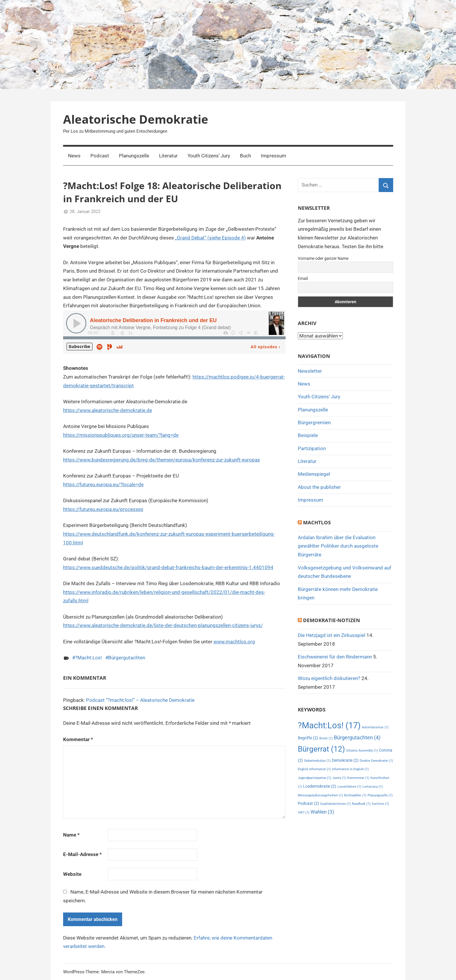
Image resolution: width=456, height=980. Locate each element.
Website (72, 874)
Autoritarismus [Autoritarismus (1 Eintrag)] (375, 727)
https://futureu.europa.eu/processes (103, 509)
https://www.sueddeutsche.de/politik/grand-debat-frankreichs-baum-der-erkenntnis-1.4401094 (168, 567)
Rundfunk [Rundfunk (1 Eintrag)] (361, 804)
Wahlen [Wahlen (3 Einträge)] (322, 812)
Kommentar (78, 739)
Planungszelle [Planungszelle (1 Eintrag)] (380, 795)
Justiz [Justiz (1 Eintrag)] (339, 778)
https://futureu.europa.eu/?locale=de (103, 484)
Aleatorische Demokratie (136, 119)
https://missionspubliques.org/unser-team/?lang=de (121, 435)
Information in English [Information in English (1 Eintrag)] (350, 769)
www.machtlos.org (234, 642)
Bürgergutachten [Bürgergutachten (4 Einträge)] (357, 738)
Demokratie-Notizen (332, 620)
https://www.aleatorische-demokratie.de (108, 410)
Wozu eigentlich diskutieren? (329, 678)
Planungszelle (134, 156)
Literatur (168, 156)
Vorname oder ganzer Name (323, 258)
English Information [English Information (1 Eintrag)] (314, 769)
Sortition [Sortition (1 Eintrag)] (380, 804)
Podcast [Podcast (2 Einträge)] (308, 803)
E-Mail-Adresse (82, 854)
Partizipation (312, 448)
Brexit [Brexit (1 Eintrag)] (326, 738)
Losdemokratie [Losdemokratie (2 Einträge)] (320, 786)
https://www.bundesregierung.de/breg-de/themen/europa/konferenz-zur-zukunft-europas (162, 460)
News (74, 156)
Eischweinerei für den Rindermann (335, 657)
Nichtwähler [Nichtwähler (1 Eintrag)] (355, 795)
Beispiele (308, 435)
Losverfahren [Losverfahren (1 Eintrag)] (349, 787)
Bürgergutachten (127, 658)
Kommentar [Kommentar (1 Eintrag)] (358, 778)
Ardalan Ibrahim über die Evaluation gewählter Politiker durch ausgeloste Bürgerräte (338, 546)
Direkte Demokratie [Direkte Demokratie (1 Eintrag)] (376, 761)
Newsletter (310, 371)
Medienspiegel (314, 474)
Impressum (274, 156)
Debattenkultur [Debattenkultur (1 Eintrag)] (317, 761)
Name (71, 835)
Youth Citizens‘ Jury (209, 156)
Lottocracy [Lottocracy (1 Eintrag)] (373, 787)
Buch (245, 156)
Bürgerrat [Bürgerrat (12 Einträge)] (321, 749)
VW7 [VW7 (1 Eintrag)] (304, 813)
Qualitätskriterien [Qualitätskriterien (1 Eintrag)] (335, 804)
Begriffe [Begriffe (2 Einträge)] (308, 738)
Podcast (100, 156)
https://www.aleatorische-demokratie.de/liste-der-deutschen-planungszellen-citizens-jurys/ (163, 625)
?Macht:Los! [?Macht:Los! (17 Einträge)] (329, 725)
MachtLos (317, 522)
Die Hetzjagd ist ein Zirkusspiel (332, 635)
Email (303, 278)
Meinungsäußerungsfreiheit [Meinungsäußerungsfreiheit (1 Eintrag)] (320, 795)
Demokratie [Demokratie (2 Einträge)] (345, 760)
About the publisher (319, 487)
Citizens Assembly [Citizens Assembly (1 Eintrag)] (362, 751)
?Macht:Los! (88, 658)
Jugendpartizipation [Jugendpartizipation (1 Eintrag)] (315, 778)
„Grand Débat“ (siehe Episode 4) (210, 238)
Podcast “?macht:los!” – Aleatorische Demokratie (140, 700)
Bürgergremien (314, 422)
